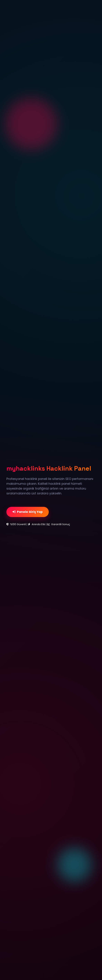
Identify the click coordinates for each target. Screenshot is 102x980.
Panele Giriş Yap (28, 512)
